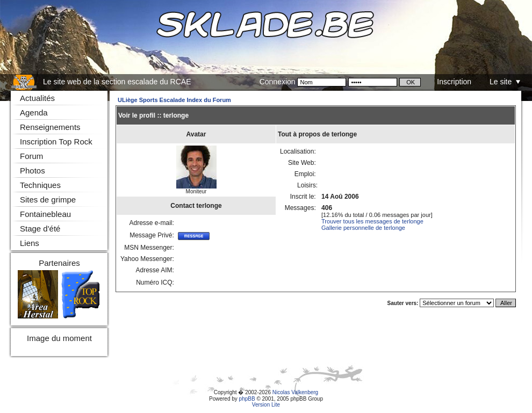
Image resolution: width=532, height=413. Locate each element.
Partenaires (59, 263)
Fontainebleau (45, 214)
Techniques (40, 185)
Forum (31, 156)
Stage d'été (40, 229)
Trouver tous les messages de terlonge (372, 221)
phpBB (247, 399)
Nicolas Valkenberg (295, 392)
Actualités (37, 98)
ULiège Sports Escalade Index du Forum (174, 100)
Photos (33, 171)
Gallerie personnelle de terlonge (363, 228)
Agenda (34, 113)
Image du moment (59, 338)
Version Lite (266, 405)
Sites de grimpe (48, 200)
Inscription (454, 82)
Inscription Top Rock (56, 142)
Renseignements (50, 127)
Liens (30, 243)
